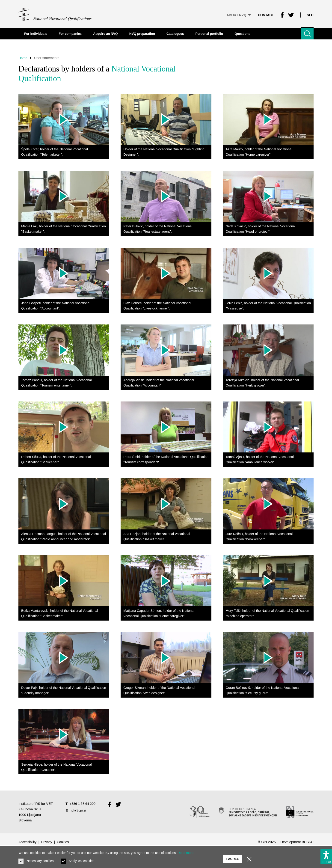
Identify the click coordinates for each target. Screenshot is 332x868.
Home (23, 58)
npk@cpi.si (78, 828)
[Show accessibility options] (326, 856)
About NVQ (236, 14)
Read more (185, 853)
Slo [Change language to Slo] (310, 14)
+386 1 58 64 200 (83, 821)
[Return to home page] (55, 14)
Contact (264, 14)
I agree (233, 857)
